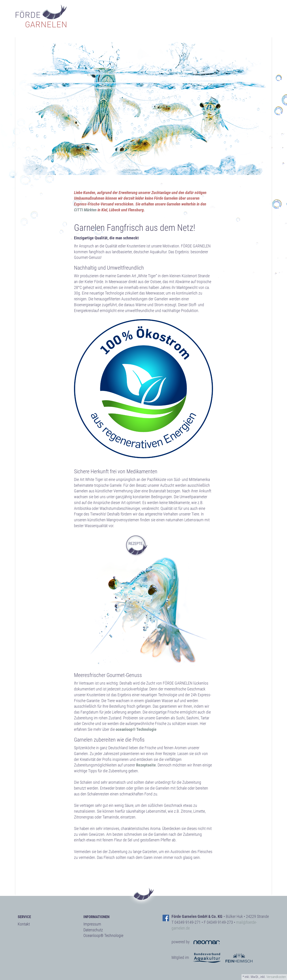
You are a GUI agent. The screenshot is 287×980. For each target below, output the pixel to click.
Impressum (92, 924)
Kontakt (24, 924)
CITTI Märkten (85, 210)
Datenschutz (93, 930)
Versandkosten (276, 977)
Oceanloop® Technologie (103, 935)
